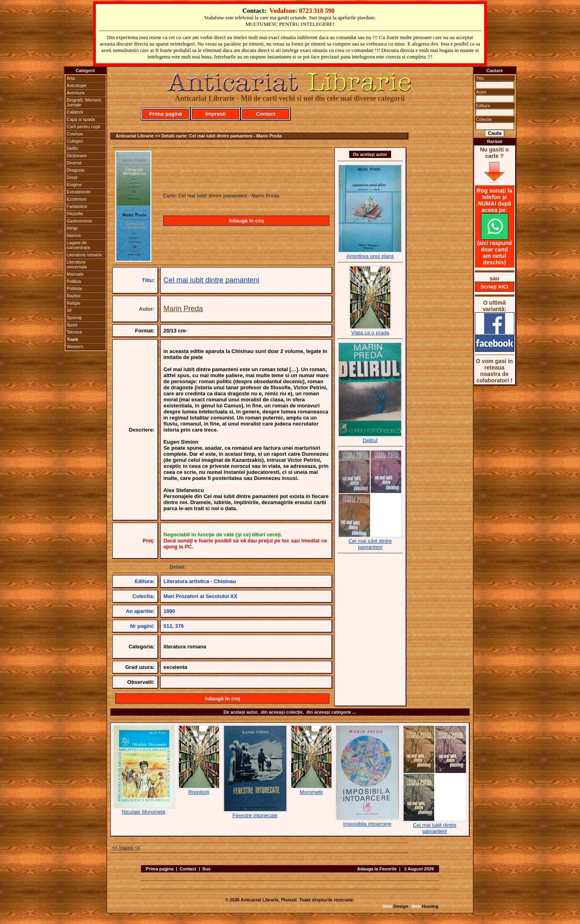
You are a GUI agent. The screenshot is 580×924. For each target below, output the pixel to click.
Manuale (75, 274)
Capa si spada (81, 119)
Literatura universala (77, 264)
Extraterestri (79, 192)
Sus (206, 869)
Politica (74, 281)
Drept (72, 177)
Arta (71, 78)
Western (75, 347)
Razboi (74, 296)
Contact (265, 114)
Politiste (75, 289)
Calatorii (75, 112)
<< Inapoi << (126, 848)
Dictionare (77, 156)
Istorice (74, 235)
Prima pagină (166, 114)
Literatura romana (84, 255)
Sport (72, 325)
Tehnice (75, 332)
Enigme (74, 185)
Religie (74, 303)
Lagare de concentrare (79, 245)
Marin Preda (183, 309)
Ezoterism (77, 199)
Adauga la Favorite (377, 869)
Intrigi (72, 228)
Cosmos (75, 134)
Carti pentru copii (84, 127)
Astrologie (77, 85)
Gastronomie (80, 221)
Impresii (215, 114)
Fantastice (77, 206)
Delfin (72, 148)
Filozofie (75, 214)
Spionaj (74, 318)
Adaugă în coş (246, 221)
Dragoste (76, 170)
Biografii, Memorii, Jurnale (85, 102)
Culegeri (75, 141)
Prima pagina (160, 869)
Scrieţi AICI (494, 287)
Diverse (74, 163)
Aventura (76, 93)
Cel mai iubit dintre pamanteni (211, 280)
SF (70, 310)
